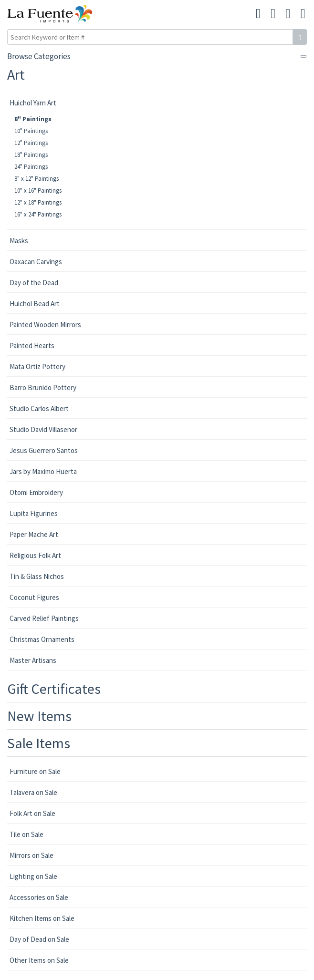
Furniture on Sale (35, 771)
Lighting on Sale (33, 876)
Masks (19, 241)
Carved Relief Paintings (44, 618)
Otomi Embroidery (36, 492)
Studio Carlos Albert (39, 408)
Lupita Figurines (34, 513)
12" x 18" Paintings (38, 202)
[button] (288, 14)
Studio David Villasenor (43, 429)
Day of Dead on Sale (39, 939)
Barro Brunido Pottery (43, 387)
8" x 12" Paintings (37, 179)
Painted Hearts (32, 346)
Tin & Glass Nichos (37, 576)
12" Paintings (31, 143)
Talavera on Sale (33, 792)
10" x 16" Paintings (38, 191)
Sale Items (39, 743)
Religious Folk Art (35, 555)
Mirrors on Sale (31, 855)
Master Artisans (33, 660)
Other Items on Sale (39, 960)
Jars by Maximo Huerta (43, 471)
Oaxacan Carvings (36, 262)
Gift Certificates (54, 689)
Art (16, 74)
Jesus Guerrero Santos (44, 450)
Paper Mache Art (34, 534)
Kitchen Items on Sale (42, 918)
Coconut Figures (34, 597)
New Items (39, 716)
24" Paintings (31, 167)
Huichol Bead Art (35, 304)
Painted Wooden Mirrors (45, 325)
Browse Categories (39, 56)
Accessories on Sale (39, 897)
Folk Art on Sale (32, 813)
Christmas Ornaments (42, 639)
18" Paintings (31, 155)
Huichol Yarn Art (33, 103)
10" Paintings (31, 131)
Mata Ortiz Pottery (37, 366)
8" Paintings (33, 119)
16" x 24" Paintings (38, 214)
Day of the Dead (34, 283)
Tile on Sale (26, 834)
